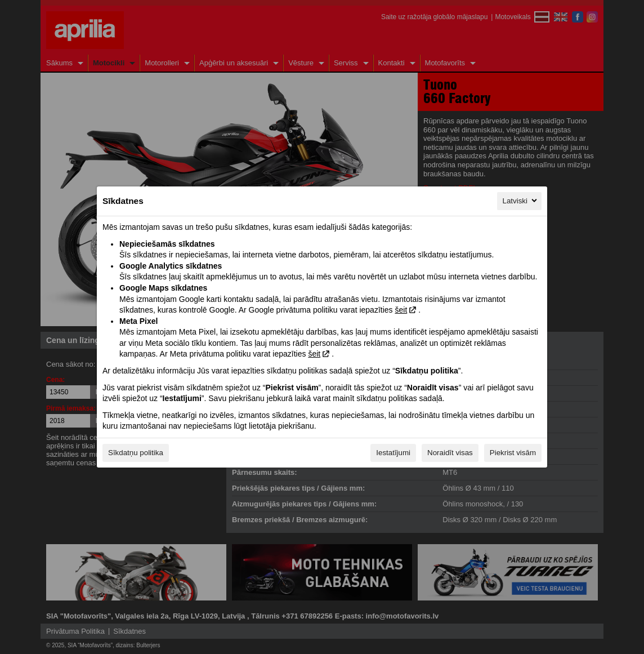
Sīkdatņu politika (136, 453)
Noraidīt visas (450, 453)
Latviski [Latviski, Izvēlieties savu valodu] (521, 201)
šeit (401, 310)
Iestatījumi (393, 453)
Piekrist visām (513, 453)
